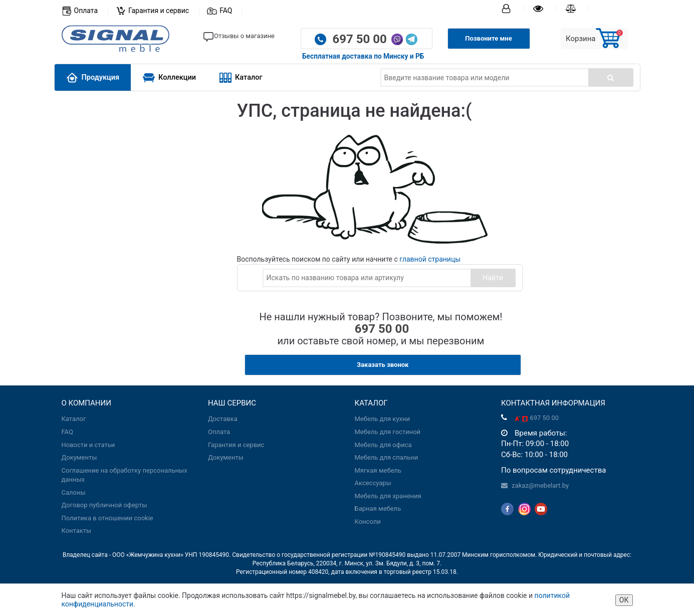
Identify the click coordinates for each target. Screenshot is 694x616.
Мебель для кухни (382, 419)
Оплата (86, 11)
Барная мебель (378, 508)
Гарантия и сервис (159, 11)
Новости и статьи (88, 445)
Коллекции (169, 77)
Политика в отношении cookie (107, 518)
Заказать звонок (383, 365)
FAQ (226, 11)
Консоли (368, 522)
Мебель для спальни (387, 457)
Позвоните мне (488, 38)
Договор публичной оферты (104, 505)
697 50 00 (361, 39)
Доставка (223, 419)
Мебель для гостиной (388, 432)
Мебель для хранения (388, 496)
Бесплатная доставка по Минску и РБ (363, 56)
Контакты (77, 531)
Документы (79, 457)
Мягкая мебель (378, 470)
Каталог (241, 77)
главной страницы (430, 259)
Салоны (74, 492)
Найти (493, 278)
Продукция (93, 77)
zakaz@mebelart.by (540, 485)
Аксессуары (373, 483)
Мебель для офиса (383, 445)
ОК (624, 600)
